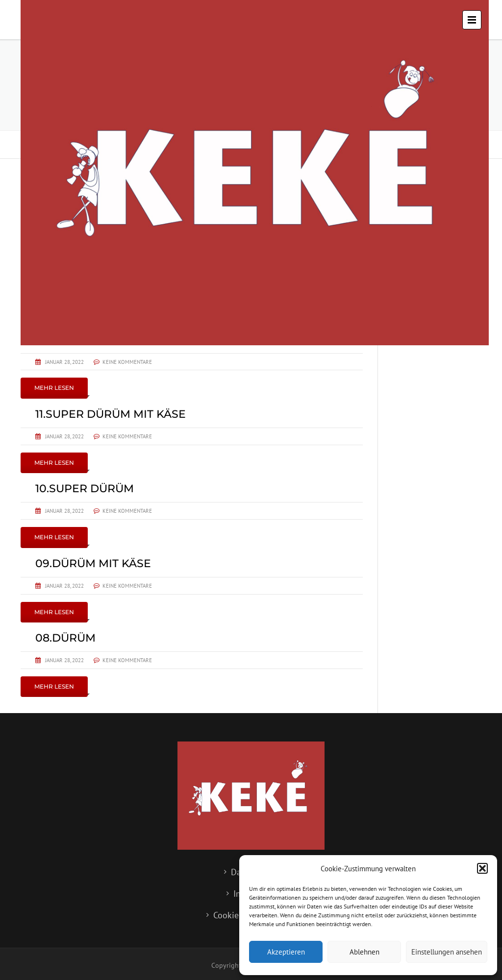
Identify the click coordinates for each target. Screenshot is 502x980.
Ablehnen (364, 952)
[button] (482, 868)
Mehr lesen (54, 388)
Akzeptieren (286, 952)
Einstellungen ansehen (447, 952)
